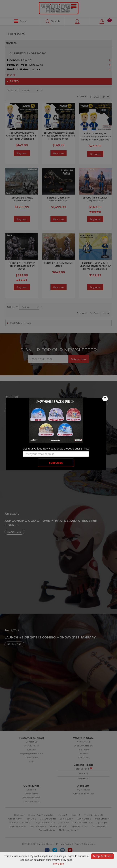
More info (58, 864)
